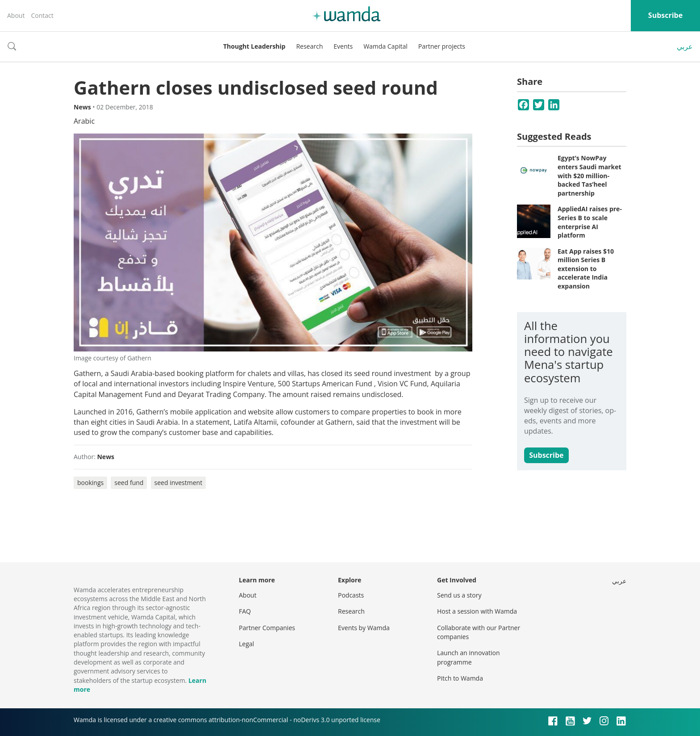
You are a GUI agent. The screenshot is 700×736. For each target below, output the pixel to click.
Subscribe (665, 15)
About (16, 15)
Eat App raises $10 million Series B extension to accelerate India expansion (586, 269)
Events (343, 46)
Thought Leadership (254, 46)
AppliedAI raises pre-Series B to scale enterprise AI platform (590, 222)
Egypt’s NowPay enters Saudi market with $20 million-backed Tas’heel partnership (590, 175)
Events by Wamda (364, 628)
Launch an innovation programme (469, 657)
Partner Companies (267, 628)
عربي (685, 46)
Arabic (84, 121)
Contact (42, 15)
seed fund (129, 483)
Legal (246, 644)
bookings (90, 483)
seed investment (179, 483)
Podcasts (351, 595)
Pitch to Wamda (460, 678)
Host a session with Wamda (477, 611)
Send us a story (459, 595)
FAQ (245, 611)
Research (309, 46)
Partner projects (442, 46)
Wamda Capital (385, 46)
